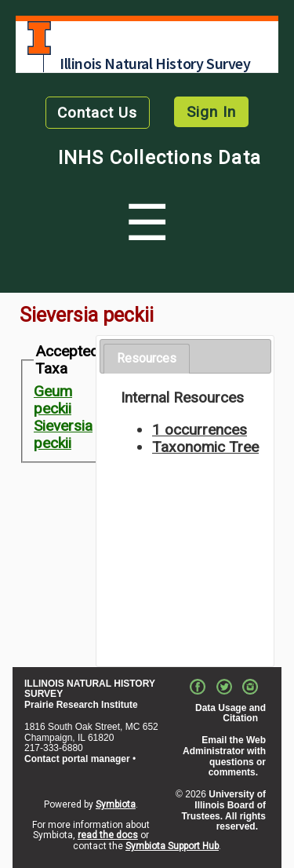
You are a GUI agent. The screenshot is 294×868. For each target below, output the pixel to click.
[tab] (147, 359)
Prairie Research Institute (81, 705)
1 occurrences (200, 430)
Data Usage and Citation (230, 713)
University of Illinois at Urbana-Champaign (39, 38)
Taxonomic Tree (205, 447)
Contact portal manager (77, 759)
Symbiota (116, 804)
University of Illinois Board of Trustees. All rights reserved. (223, 810)
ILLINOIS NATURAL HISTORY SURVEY (90, 689)
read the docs (108, 835)
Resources (147, 358)
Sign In (211, 112)
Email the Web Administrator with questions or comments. (224, 756)
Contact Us (97, 113)
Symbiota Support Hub (172, 846)
